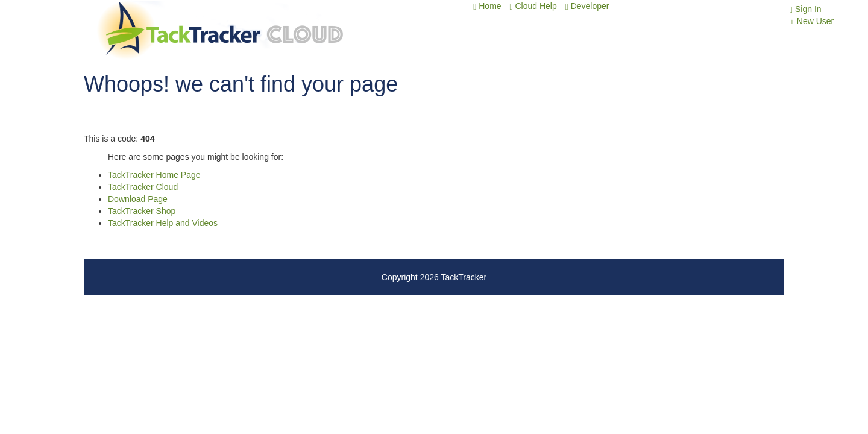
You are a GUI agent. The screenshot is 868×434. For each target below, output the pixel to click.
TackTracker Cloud (143, 187)
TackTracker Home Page (154, 175)
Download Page (138, 199)
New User (812, 21)
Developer (587, 6)
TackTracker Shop (142, 211)
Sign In (806, 9)
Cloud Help (533, 6)
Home (487, 6)
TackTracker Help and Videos (163, 223)
